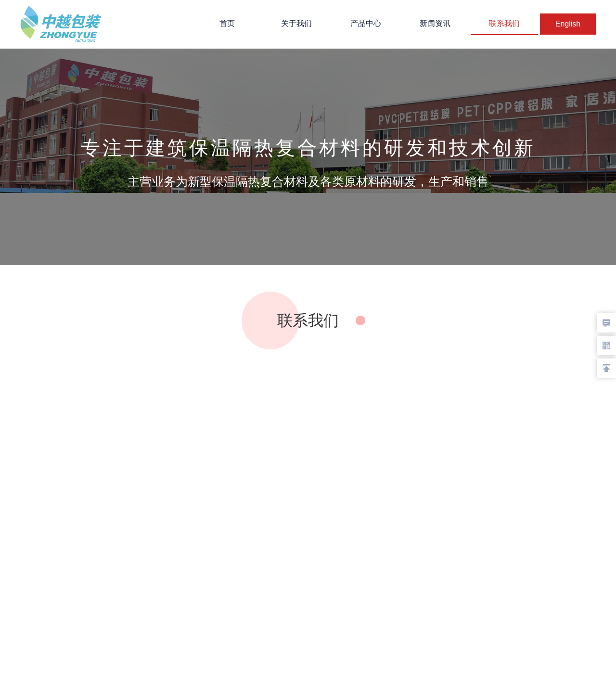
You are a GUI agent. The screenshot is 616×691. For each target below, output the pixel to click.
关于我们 (296, 23)
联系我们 (504, 23)
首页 (227, 23)
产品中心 (366, 23)
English (568, 24)
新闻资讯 (435, 23)
